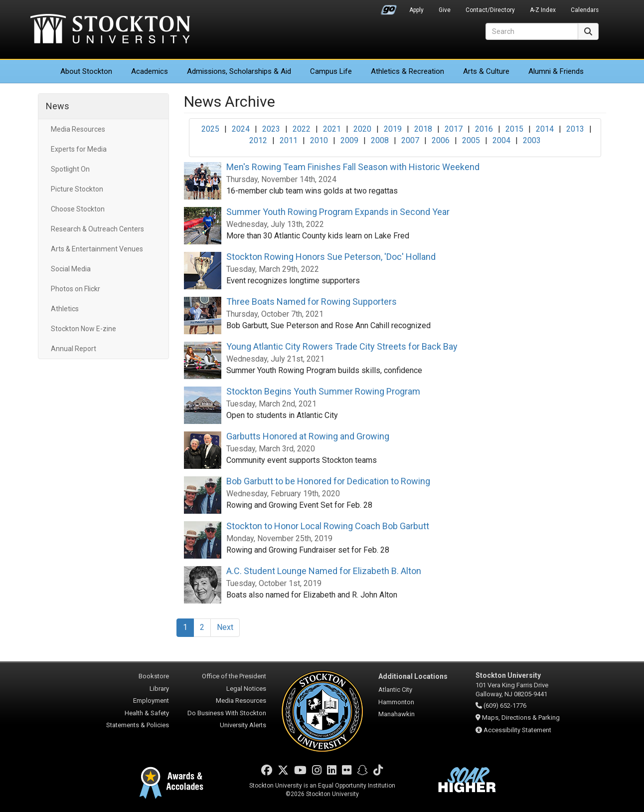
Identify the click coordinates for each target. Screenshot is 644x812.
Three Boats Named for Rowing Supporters (312, 302)
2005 (471, 140)
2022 (302, 129)
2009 (349, 140)
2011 (289, 140)
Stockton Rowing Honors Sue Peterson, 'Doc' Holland (331, 257)
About (86, 71)
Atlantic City (395, 690)
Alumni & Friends (556, 71)
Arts (486, 71)
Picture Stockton (77, 189)
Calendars (585, 10)
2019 (393, 129)
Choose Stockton (78, 209)
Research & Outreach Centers (97, 229)
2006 (441, 140)
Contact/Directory (490, 10)
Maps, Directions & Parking (521, 717)
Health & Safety (147, 713)
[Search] (532, 31)
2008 (380, 140)
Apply (416, 10)
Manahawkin (397, 714)
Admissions (239, 71)
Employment (151, 701)
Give (445, 10)
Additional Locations (413, 676)
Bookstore (154, 676)
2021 (332, 129)
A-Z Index (543, 10)
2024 (241, 129)
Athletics (407, 71)
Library (159, 689)
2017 (454, 129)
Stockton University (110, 30)
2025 (210, 129)
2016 (484, 129)
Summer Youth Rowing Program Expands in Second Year (338, 212)
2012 (258, 140)
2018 (423, 129)
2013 (575, 129)
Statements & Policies (138, 725)
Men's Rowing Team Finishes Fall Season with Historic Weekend (353, 167)
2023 (271, 129)
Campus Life (331, 71)
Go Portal (389, 7)
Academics (150, 71)
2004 (501, 140)
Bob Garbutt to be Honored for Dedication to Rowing (328, 481)
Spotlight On (70, 169)
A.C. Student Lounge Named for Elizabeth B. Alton (324, 571)
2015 (514, 129)
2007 (410, 140)
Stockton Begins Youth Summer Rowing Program (323, 391)
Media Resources (78, 129)
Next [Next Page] (225, 627)
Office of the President (234, 676)
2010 (319, 140)
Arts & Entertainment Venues (97, 249)
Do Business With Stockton (227, 713)
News (58, 106)
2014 (545, 129)
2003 (532, 140)
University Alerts (243, 725)
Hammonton (396, 702)
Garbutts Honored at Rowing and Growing (308, 436)
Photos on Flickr (76, 289)
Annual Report (74, 349)
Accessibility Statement (517, 730)
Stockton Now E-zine (83, 329)
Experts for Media (79, 149)
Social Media (71, 269)
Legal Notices (246, 689)
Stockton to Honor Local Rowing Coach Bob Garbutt (328, 526)
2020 (362, 129)
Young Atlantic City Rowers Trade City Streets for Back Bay (342, 346)
